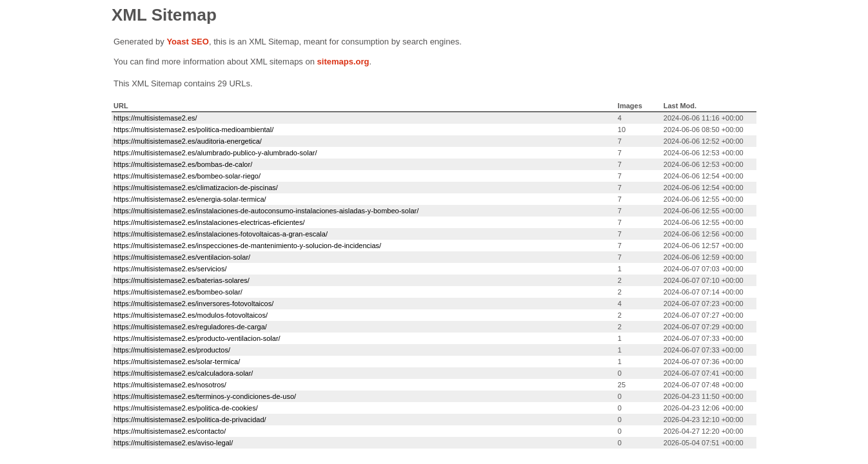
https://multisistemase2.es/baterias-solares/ (182, 280)
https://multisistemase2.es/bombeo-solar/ (178, 292)
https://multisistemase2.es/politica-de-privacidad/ (190, 420)
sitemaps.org (343, 62)
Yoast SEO (188, 42)
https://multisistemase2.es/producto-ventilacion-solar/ (197, 338)
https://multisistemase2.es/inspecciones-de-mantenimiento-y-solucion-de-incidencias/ (247, 246)
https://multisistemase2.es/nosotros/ (170, 385)
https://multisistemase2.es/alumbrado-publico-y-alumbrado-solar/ (215, 153)
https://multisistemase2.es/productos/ (172, 350)
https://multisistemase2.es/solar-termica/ (177, 362)
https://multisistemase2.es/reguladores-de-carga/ (190, 327)
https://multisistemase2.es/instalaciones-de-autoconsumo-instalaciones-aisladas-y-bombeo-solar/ (266, 211)
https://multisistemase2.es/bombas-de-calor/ (183, 164)
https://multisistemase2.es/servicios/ (170, 269)
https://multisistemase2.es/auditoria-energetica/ (188, 141)
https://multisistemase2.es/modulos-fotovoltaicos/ (191, 315)
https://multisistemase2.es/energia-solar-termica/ (190, 199)
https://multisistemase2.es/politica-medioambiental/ (193, 130)
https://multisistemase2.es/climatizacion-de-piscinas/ (196, 188)
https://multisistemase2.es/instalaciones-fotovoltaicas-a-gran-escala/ (221, 234)
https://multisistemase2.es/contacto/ (170, 431)
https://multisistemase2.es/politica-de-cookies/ (186, 408)
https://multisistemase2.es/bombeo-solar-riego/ (187, 176)
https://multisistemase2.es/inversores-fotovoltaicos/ (193, 304)
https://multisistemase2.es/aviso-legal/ (173, 443)
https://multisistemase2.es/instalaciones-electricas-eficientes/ (209, 222)
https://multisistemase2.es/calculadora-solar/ (183, 373)
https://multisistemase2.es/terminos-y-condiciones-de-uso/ (205, 396)
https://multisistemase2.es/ (155, 118)
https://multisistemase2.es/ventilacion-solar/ (182, 257)
